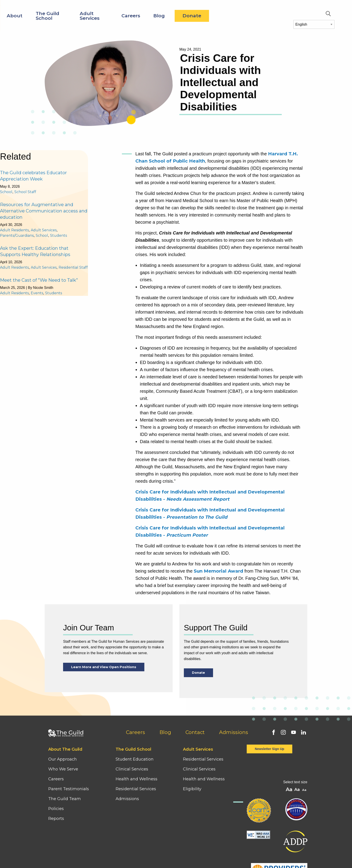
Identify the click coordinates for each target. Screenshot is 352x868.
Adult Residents (14, 230)
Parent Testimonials (69, 789)
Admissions (234, 732)
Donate (262, 16)
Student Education (135, 759)
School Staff (25, 192)
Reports (56, 819)
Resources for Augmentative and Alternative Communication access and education (44, 211)
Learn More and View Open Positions (104, 667)
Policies (56, 809)
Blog (229, 16)
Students (58, 235)
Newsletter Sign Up (269, 749)
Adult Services (160, 16)
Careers (201, 16)
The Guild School (118, 16)
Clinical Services (132, 769)
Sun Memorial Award (218, 571)
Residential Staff (73, 267)
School (6, 192)
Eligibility (192, 789)
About (85, 16)
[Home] (31, 9)
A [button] (305, 790)
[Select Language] (314, 24)
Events (37, 293)
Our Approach (63, 759)
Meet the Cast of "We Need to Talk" (39, 280)
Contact (195, 732)
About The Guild (65, 749)
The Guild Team (65, 799)
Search (328, 14)
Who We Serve (64, 769)
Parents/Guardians (17, 235)
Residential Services (136, 789)
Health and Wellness (136, 779)
